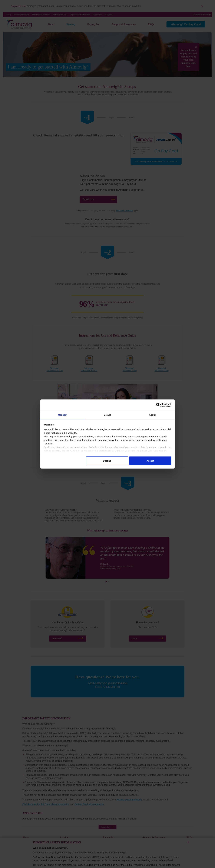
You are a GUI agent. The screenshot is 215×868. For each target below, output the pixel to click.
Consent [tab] (63, 415)
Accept (150, 461)
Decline (107, 461)
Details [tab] (107, 415)
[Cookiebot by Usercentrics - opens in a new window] (158, 405)
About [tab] (152, 415)
